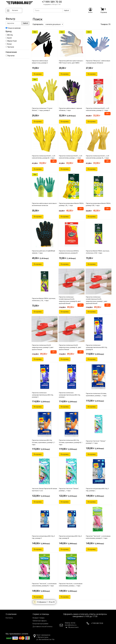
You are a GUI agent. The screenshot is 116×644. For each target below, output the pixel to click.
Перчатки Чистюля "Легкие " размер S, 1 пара (96, 442)
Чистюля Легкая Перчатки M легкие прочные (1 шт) (45, 490)
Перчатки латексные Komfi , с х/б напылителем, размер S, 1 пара (98, 109)
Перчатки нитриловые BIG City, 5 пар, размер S (43, 537)
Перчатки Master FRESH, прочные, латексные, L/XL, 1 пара (44, 299)
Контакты (9, 618)
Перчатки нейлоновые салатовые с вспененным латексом (45, 204)
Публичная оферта (40, 621)
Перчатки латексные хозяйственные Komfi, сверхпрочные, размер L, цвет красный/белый (97, 300)
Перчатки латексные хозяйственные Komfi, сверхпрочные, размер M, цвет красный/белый (70, 300)
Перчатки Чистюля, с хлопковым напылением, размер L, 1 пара (71, 585)
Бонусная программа (40, 624)
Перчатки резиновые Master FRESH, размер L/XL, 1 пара (71, 204)
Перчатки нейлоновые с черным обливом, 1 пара (70, 109)
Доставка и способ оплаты (43, 627)
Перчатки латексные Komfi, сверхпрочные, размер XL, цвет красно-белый (70, 347)
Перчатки (10, 56)
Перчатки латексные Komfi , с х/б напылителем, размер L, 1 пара (71, 157)
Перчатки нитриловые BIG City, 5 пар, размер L (97, 490)
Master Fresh (11, 41)
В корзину (38, 74)
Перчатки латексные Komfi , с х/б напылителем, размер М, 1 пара (44, 157)
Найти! (25, 23)
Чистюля (10, 47)
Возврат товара (38, 618)
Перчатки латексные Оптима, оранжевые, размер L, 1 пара (96, 394)
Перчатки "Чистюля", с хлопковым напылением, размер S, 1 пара (98, 537)
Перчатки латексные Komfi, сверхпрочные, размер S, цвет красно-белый (43, 347)
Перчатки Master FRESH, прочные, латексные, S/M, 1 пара (98, 252)
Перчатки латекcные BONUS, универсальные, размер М (69, 252)
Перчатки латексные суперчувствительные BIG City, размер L (70, 395)
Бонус (9, 44)
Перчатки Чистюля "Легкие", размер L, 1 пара (69, 490)
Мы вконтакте (72, 627)
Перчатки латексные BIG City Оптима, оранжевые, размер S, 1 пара (44, 442)
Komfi (9, 38)
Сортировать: (48, 24)
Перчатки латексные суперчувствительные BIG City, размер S (43, 395)
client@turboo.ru (71, 625)
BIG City (9, 35)
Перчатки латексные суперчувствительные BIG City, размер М (97, 347)
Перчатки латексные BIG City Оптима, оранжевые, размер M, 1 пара (71, 442)
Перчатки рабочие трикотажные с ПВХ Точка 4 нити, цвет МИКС (71, 62)
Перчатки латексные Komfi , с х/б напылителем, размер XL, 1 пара (98, 157)
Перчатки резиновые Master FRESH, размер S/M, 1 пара (98, 204)
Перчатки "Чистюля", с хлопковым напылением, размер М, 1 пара (44, 585)
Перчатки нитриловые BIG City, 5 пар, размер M (70, 537)
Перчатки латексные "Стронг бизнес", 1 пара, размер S (42, 109)
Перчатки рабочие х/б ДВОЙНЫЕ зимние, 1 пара (44, 252)
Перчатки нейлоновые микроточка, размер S (40, 62)
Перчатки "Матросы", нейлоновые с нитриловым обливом (98, 62)
